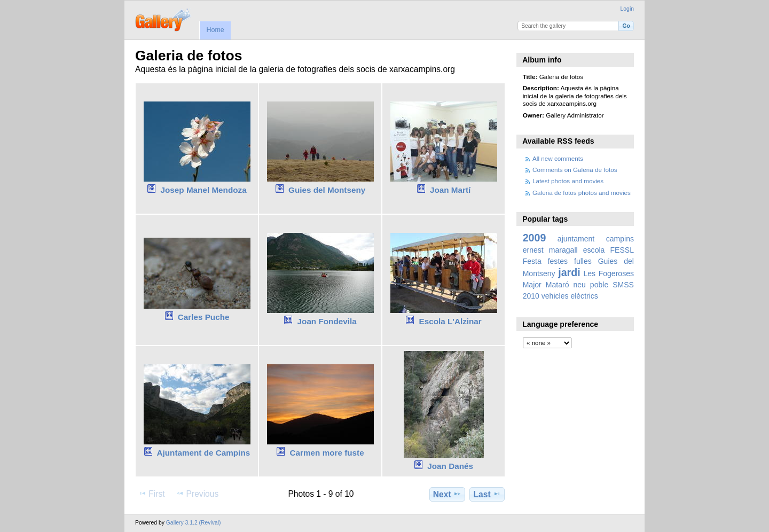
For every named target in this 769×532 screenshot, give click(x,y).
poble (599, 285)
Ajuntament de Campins (203, 453)
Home (215, 30)
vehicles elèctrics (570, 296)
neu (579, 285)
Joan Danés (450, 466)
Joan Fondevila (327, 321)
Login (627, 9)
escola (594, 250)
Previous (197, 494)
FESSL (622, 250)
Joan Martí (450, 190)
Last (487, 494)
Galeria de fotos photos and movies (582, 193)
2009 (535, 238)
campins (620, 239)
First (151, 494)
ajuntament (576, 239)
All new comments (558, 158)
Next (447, 494)
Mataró (558, 285)
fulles (583, 261)
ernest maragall (550, 250)
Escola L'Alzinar (450, 321)
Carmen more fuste (327, 453)
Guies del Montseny (327, 190)
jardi (569, 272)
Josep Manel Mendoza (204, 190)
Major (532, 285)
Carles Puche (204, 317)
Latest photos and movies (568, 181)
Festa (532, 261)
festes (558, 261)
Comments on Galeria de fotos (575, 170)
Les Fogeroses (609, 273)
